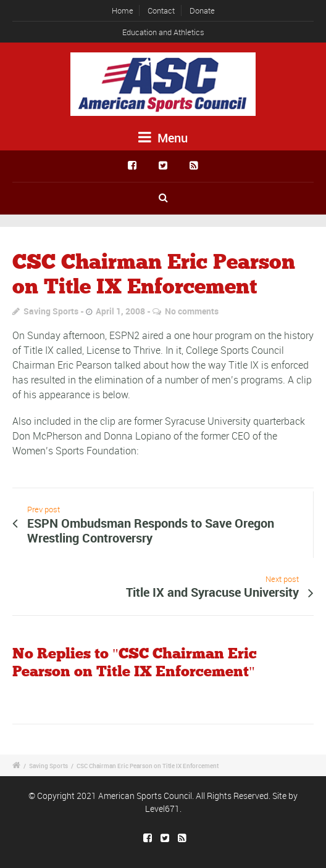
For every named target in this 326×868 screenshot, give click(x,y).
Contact (161, 10)
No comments (192, 311)
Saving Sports (51, 311)
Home (123, 10)
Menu (163, 138)
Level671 (162, 809)
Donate (202, 10)
